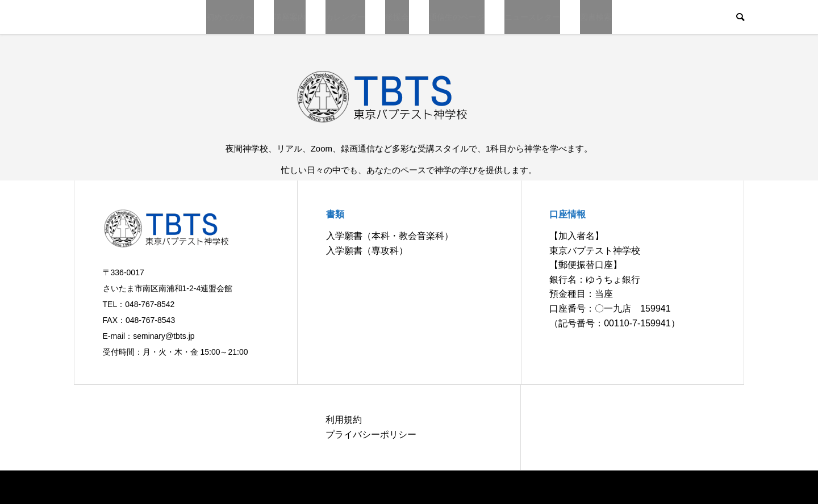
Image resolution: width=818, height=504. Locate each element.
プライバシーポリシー (371, 434)
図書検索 (596, 17)
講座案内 (290, 17)
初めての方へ (230, 17)
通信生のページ (457, 17)
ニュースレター (532, 17)
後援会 (397, 17)
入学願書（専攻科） (367, 251)
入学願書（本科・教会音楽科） (390, 236)
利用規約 (344, 420)
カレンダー (345, 17)
